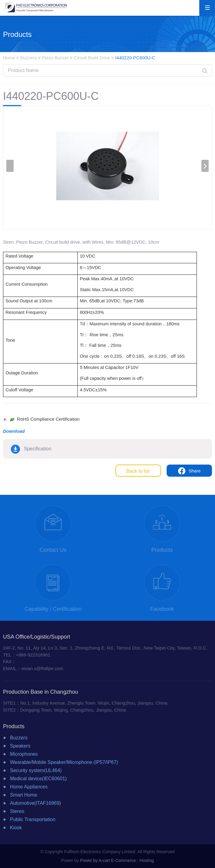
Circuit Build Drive (92, 58)
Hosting (147, 860)
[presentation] (10, 166)
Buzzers (28, 58)
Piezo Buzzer (55, 58)
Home (9, 58)
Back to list (138, 471)
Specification (38, 449)
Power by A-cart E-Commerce (108, 860)
